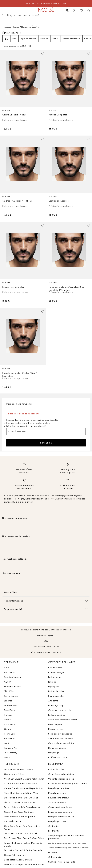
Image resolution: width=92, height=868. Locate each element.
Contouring (54, 826)
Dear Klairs (9, 710)
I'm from (8, 715)
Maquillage (54, 753)
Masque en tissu (56, 729)
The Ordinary (11, 753)
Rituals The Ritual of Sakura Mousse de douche (23, 845)
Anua (7, 668)
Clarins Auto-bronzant (15, 855)
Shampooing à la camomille (62, 862)
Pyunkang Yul (11, 748)
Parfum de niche (56, 691)
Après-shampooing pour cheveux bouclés (69, 848)
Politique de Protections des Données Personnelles (46, 630)
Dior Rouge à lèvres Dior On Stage (21, 798)
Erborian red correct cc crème (19, 769)
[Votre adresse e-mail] (46, 431)
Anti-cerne (53, 701)
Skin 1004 (9, 691)
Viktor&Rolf (10, 672)
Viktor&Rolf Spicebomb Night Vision (22, 793)
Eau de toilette (55, 668)
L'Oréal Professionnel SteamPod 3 (21, 784)
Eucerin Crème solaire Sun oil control (22, 807)
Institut (16, 27)
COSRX (8, 682)
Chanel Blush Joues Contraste (19, 812)
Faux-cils (52, 682)
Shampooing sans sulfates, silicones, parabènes (66, 837)
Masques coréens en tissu (61, 817)
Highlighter (54, 687)
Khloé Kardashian (13, 687)
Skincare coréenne (57, 803)
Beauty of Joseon (13, 677)
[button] (46, 592)
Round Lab (9, 734)
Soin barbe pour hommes (61, 739)
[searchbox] (46, 15)
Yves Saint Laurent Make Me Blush (21, 834)
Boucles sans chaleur (59, 798)
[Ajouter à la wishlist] (42, 53)
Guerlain (8, 729)
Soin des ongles (56, 696)
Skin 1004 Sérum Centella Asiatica (21, 803)
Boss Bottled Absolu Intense (18, 860)
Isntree (7, 720)
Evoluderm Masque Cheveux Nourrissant (24, 865)
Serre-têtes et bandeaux (60, 734)
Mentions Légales (46, 635)
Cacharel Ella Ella (13, 821)
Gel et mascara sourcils (60, 710)
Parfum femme (55, 677)
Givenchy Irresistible (14, 774)
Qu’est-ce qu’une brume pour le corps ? (68, 784)
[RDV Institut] (67, 11)
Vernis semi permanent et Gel (63, 720)
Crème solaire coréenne (60, 807)
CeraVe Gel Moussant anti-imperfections (24, 788)
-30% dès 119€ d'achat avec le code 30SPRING (46, 3)
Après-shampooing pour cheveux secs (67, 843)
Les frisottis (54, 831)
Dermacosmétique (57, 748)
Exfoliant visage (56, 672)
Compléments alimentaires (61, 774)
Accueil (8, 27)
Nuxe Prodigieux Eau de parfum (20, 817)
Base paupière (55, 724)
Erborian (8, 701)
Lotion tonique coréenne (60, 812)
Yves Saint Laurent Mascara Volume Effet (24, 779)
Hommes (25, 27)
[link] (23, 91)
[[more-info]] (17, 46)
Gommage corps (57, 706)
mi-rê (7, 743)
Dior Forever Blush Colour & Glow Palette (24, 838)
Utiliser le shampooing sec (61, 779)
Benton (8, 757)
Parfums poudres (57, 715)
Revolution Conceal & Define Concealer (23, 850)
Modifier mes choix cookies (46, 647)
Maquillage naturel (57, 793)
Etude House (10, 706)
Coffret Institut (55, 857)
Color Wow (10, 724)
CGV (46, 641)
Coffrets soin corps (58, 757)
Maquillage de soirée (59, 788)
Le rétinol (53, 852)
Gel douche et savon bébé (61, 743)
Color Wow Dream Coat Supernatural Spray (22, 828)
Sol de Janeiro (11, 696)
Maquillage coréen (57, 821)
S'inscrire (46, 443)
